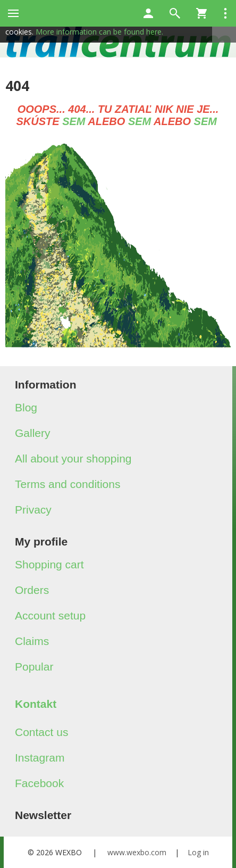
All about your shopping (73, 458)
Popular (34, 667)
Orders (32, 590)
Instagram (40, 758)
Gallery (33, 433)
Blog (26, 407)
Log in (198, 852)
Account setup (50, 615)
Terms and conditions (68, 484)
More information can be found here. (99, 32)
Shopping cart (49, 564)
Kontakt (36, 704)
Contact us (41, 732)
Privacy (33, 510)
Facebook (39, 783)
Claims (32, 641)
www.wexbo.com (137, 852)
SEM (74, 121)
